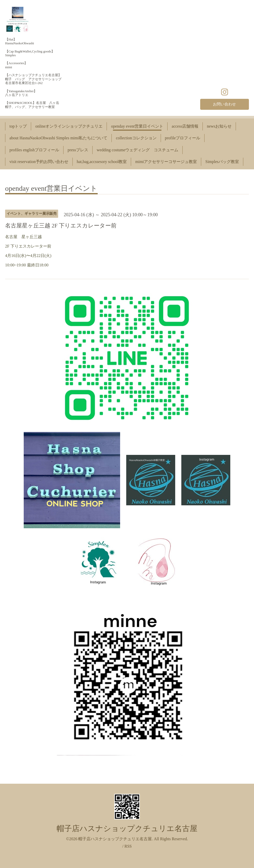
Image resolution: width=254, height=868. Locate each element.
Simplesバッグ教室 (222, 162)
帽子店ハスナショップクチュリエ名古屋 (127, 828)
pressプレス (78, 150)
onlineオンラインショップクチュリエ (69, 126)
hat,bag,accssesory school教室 (102, 162)
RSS (128, 846)
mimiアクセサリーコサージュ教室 (166, 162)
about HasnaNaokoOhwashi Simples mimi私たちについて (58, 138)
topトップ (18, 126)
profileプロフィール (183, 138)
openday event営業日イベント (137, 126)
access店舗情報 (185, 126)
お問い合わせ (224, 104)
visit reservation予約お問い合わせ (39, 162)
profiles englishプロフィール (34, 150)
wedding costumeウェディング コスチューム (137, 150)
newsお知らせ (219, 126)
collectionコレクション (136, 138)
